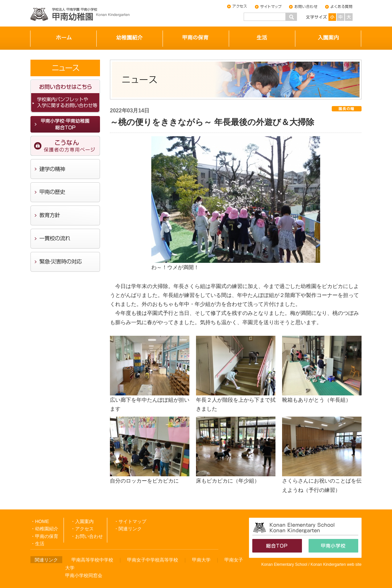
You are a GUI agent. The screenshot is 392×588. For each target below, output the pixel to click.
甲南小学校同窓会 (84, 575)
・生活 (37, 544)
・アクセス (82, 529)
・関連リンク (128, 529)
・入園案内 (82, 521)
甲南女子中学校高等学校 (153, 560)
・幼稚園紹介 (44, 529)
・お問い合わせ (87, 536)
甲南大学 (201, 560)
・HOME (40, 521)
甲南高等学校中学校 (92, 560)
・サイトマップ (130, 521)
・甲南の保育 (44, 536)
